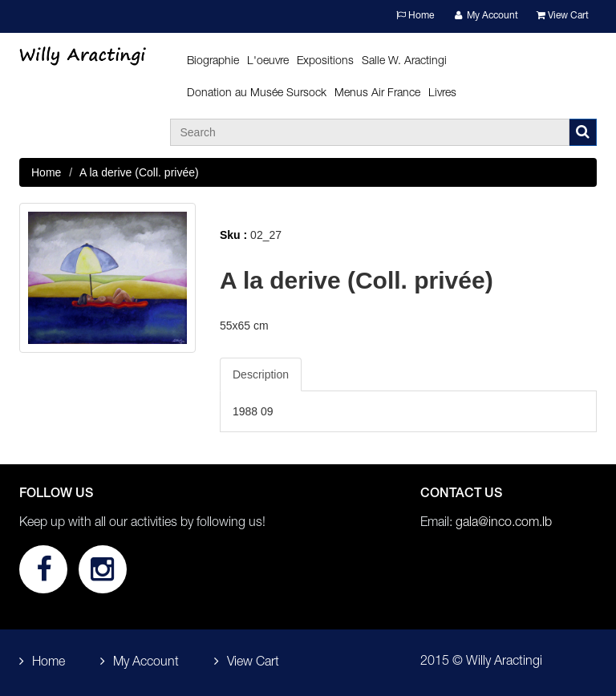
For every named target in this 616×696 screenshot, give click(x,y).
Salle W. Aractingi (404, 62)
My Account (485, 16)
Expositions (325, 62)
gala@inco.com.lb (504, 524)
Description (261, 374)
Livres (442, 94)
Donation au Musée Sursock (257, 94)
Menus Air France (377, 94)
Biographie (213, 62)
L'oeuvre (268, 62)
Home (415, 16)
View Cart (563, 16)
